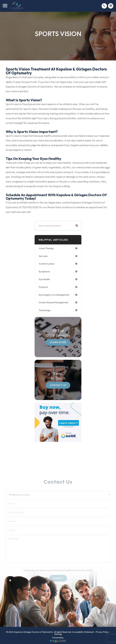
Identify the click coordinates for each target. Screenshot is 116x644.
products (43, 287)
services (43, 256)
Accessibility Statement (83, 632)
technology (45, 310)
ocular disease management (54, 302)
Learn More (58, 342)
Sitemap (58, 634)
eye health (44, 279)
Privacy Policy (102, 632)
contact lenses (47, 264)
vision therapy (46, 248)
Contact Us (58, 385)
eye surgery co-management (54, 295)
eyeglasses (44, 271)
